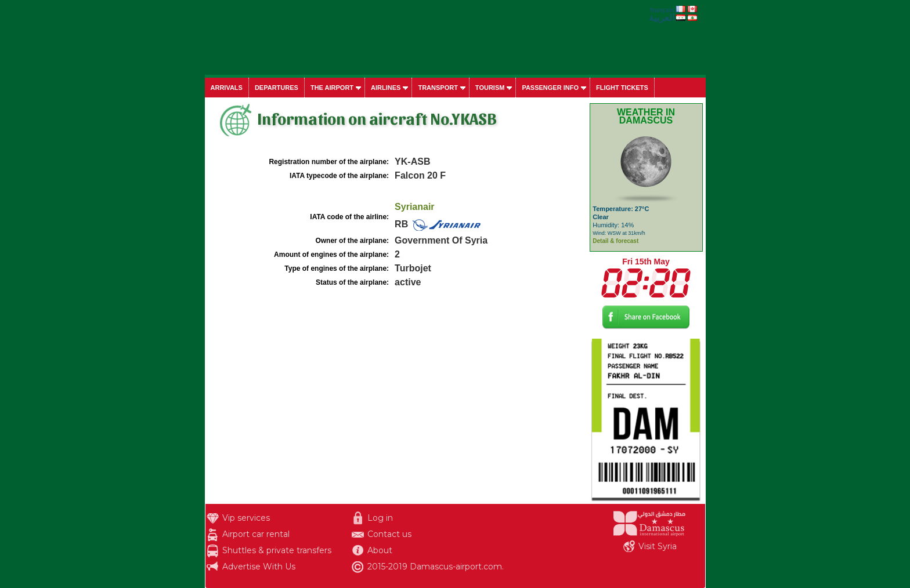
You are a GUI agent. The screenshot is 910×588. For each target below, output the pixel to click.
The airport (332, 88)
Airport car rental (256, 534)
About (380, 550)
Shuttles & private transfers (277, 550)
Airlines (386, 88)
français (662, 10)
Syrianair (414, 207)
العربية (662, 18)
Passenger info (550, 88)
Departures (277, 88)
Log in (380, 518)
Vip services (246, 518)
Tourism (490, 88)
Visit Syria (658, 546)
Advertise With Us (259, 567)
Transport (438, 88)
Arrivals (227, 88)
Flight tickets (622, 88)
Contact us (389, 534)
